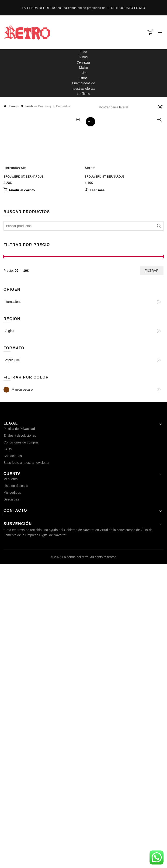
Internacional (13, 605)
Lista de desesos (16, 789)
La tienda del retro (75, 861)
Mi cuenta (11, 783)
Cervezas (83, 62)
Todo (83, 52)
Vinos (84, 57)
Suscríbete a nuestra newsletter (26, 766)
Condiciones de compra (21, 746)
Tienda (29, 106)
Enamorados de (84, 83)
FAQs (8, 753)
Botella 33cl (12, 664)
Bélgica (9, 635)
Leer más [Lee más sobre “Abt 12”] (97, 494)
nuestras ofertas (83, 89)
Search (159, 530)
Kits (83, 73)
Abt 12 (90, 472)
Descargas (11, 803)
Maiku (83, 68)
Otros (83, 78)
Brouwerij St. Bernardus (23, 140)
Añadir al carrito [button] (22, 154)
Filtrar (152, 574)
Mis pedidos (12, 796)
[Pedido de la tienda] (160, 108)
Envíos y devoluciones (20, 739)
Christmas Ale (15, 131)
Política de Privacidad (19, 732)
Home (12, 106)
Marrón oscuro (18, 693)
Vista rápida (78, 120)
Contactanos (13, 760)
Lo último (84, 94)
